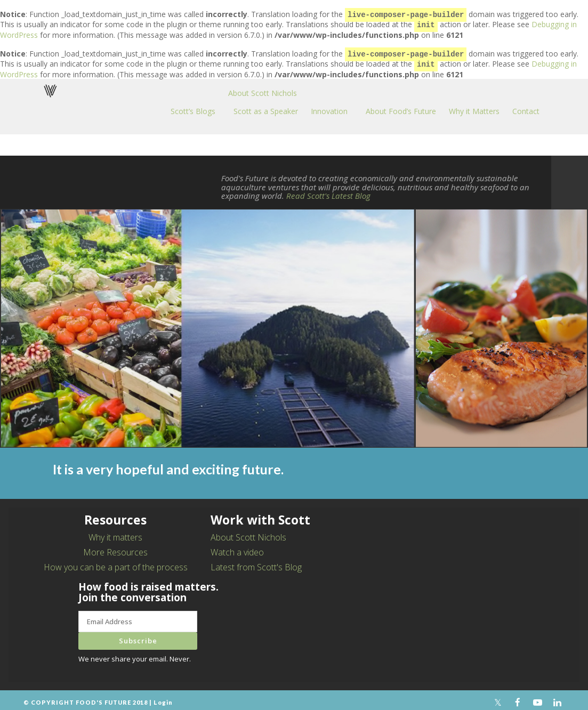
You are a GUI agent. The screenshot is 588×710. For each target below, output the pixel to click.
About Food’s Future (401, 107)
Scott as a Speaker (266, 107)
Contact (526, 107)
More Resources (115, 548)
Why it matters (115, 533)
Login (163, 698)
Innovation (329, 107)
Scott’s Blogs (193, 107)
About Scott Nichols (263, 89)
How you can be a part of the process (116, 563)
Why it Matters (474, 107)
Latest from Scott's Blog (256, 563)
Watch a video (237, 548)
